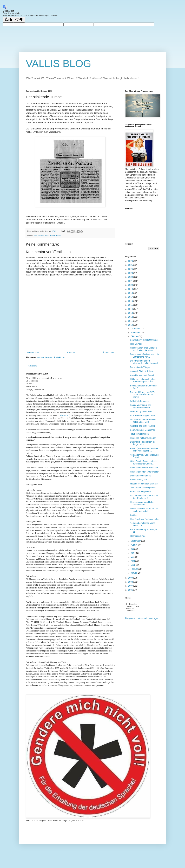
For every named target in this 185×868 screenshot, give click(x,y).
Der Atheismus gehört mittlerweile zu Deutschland (144, 362)
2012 (131, 317)
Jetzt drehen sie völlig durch (143, 488)
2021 (131, 281)
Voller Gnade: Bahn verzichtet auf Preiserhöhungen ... (144, 462)
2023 (131, 273)
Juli (132, 549)
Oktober (135, 336)
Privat (59, 235)
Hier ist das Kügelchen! (141, 492)
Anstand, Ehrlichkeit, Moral (142, 371)
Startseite (71, 353)
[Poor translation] (19, 20)
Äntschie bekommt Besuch (142, 375)
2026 (131, 261)
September (136, 541)
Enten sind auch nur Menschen (144, 468)
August (134, 545)
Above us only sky (138, 480)
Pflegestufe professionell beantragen (142, 618)
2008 (131, 582)
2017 (131, 297)
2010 (131, 325)
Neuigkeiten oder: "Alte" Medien (145, 472)
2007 (131, 586)
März (133, 565)
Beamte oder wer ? (41, 235)
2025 (131, 265)
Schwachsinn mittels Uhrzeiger (144, 340)
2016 (131, 301)
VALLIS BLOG (58, 64)
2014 (131, 309)
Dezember (136, 329)
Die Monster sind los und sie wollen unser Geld (143, 421)
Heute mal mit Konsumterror (143, 438)
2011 (131, 321)
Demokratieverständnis (141, 476)
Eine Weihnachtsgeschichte (143, 415)
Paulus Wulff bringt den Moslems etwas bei (141, 406)
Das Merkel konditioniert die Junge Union (143, 443)
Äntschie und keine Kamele (143, 426)
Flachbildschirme (138, 536)
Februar (134, 569)
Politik (53, 235)
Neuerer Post (33, 353)
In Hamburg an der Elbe (141, 412)
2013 (131, 313)
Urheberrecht (63, 415)
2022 (131, 277)
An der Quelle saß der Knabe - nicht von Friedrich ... (144, 450)
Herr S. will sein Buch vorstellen (145, 519)
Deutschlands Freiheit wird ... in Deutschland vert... (144, 356)
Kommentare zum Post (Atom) (51, 357)
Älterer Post (108, 353)
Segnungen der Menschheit (143, 430)
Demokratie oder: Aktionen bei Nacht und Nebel (144, 510)
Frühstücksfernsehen (140, 401)
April (133, 561)
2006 (131, 590)
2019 (131, 289)
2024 (131, 269)
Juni (133, 553)
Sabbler (134, 515)
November (136, 332)
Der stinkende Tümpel (140, 367)
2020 (131, 285)
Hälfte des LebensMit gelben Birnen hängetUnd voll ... (143, 380)
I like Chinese (136, 344)
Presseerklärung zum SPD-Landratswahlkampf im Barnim (143, 395)
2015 (131, 305)
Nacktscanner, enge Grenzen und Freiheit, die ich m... (143, 349)
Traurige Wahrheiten (139, 434)
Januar (134, 573)
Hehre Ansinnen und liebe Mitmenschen (142, 503)
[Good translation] (8, 20)
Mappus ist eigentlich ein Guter (144, 484)
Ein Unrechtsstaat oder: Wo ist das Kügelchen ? (144, 497)
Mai (133, 557)
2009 (131, 578)
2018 (131, 293)
